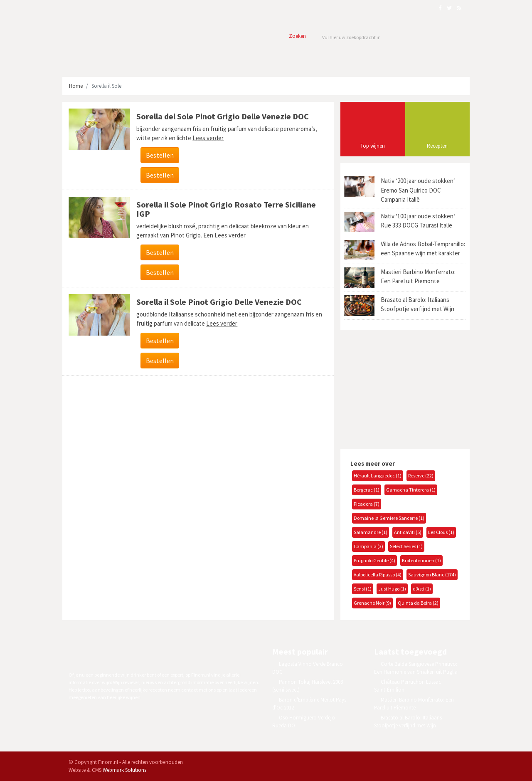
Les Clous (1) (441, 532)
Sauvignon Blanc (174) (432, 575)
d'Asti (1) (422, 589)
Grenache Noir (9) (372, 603)
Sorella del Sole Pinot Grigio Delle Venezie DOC (223, 116)
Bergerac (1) (367, 490)
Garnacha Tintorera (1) (411, 490)
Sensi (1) (363, 589)
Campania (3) (368, 546)
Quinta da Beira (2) (418, 603)
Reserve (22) (421, 476)
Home (76, 86)
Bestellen (160, 155)
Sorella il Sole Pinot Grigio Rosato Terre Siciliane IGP (226, 209)
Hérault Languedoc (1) (378, 476)
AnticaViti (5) (408, 532)
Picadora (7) (367, 504)
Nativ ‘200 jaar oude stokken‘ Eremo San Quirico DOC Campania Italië (418, 190)
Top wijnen (373, 146)
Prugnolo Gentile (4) (374, 560)
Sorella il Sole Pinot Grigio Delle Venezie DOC (219, 302)
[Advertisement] (402, 388)
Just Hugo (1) (392, 589)
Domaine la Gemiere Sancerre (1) (389, 518)
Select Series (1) (406, 546)
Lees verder (208, 138)
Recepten (437, 146)
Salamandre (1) (371, 532)
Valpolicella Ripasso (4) (378, 575)
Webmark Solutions (124, 770)
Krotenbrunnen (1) (421, 560)
